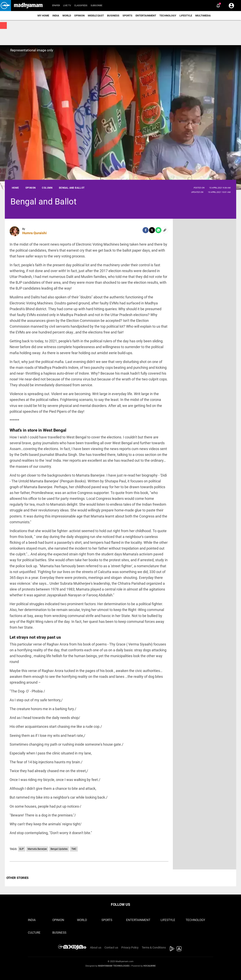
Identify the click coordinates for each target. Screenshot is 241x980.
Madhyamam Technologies (114, 966)
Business (113, 16)
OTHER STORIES (17, 878)
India (56, 16)
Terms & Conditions (154, 947)
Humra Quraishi (34, 233)
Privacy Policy (130, 947)
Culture (34, 933)
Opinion (79, 16)
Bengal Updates (59, 849)
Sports (127, 16)
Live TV (67, 6)
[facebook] (146, 230)
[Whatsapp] (158, 230)
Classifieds (81, 6)
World (67, 16)
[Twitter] (152, 230)
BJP (22, 849)
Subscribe (96, 6)
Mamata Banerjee (37, 849)
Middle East (96, 16)
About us (96, 947)
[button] (6, 6)
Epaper (56, 6)
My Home (43, 16)
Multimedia (203, 16)
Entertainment (146, 16)
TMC (74, 849)
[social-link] (165, 230)
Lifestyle (186, 16)
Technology (168, 16)
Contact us (111, 947)
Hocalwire (149, 966)
